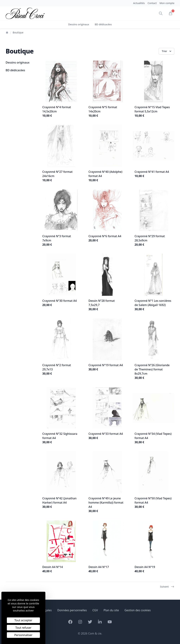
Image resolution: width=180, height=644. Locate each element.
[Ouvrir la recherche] (161, 13)
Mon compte (167, 3)
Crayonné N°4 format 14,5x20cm (57, 109)
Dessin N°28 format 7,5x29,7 (102, 303)
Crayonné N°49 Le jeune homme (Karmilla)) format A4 (106, 503)
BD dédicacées (103, 24)
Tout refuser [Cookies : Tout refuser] (23, 628)
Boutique (18, 32)
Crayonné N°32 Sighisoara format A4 (60, 436)
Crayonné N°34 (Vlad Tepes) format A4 (153, 436)
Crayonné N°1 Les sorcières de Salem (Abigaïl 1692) (153, 303)
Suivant (167, 587)
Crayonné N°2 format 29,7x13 (57, 367)
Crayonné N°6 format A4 (105, 236)
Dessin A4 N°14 (53, 567)
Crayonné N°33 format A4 (106, 434)
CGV (95, 610)
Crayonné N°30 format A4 (60, 301)
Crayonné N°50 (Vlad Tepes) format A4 (153, 500)
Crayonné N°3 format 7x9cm (57, 238)
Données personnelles (72, 610)
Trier (167, 51)
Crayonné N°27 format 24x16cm (57, 174)
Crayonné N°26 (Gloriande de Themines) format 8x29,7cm (152, 369)
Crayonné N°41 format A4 (152, 172)
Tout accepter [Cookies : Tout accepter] (23, 620)
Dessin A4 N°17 (99, 567)
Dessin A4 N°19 (145, 567)
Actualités (139, 3)
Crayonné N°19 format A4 (106, 365)
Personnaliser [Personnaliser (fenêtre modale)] (23, 635)
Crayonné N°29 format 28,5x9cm (150, 238)
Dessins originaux (79, 24)
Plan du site (111, 610)
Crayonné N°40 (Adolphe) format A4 (105, 174)
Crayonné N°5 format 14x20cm (103, 109)
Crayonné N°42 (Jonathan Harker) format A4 (59, 500)
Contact (152, 3)
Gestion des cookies (138, 610)
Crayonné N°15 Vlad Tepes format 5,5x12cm (152, 109)
